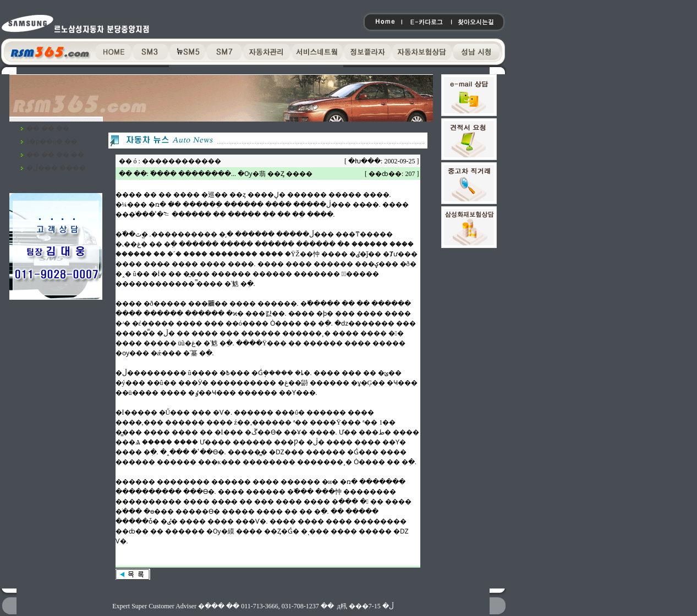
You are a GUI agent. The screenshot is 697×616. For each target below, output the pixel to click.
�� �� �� (48, 128)
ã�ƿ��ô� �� (52, 141)
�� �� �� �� (55, 155)
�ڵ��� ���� (56, 168)
